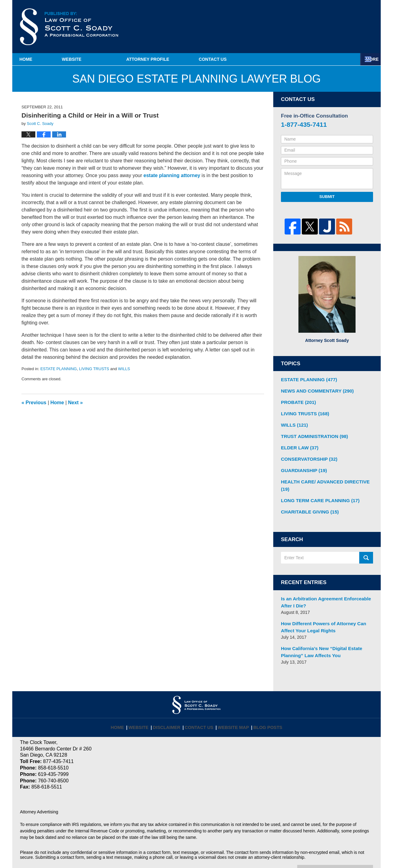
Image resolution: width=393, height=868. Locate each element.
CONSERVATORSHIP (307, 454)
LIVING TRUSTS (94, 369)
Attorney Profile (178, 59)
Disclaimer (171, 706)
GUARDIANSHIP (302, 465)
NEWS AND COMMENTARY (314, 390)
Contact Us (343, 59)
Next (76, 403)
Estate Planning (265, 59)
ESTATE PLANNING (58, 369)
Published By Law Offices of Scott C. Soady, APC (343, 27)
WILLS (124, 369)
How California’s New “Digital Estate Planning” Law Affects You (318, 634)
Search (366, 543)
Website (102, 59)
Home (41, 59)
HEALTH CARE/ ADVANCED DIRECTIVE (326, 476)
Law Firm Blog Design (344, 852)
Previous (34, 403)
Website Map (232, 706)
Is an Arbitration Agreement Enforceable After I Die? (322, 587)
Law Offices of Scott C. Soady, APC (104, 852)
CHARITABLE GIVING (307, 497)
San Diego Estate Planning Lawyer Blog (69, 27)
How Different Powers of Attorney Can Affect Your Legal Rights (326, 610)
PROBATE (297, 401)
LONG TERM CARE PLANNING (317, 486)
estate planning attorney (172, 175)
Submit (327, 197)
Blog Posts (264, 706)
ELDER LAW (298, 444)
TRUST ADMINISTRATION (311, 433)
